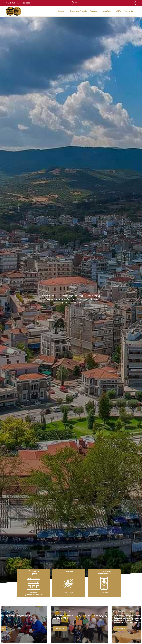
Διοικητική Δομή (91, 296)
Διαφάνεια (108, 11)
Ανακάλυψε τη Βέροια (69, 594)
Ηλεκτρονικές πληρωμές (70, 296)
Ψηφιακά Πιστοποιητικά (71, 302)
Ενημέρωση (95, 11)
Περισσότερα (126, 629)
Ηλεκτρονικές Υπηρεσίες (78, 11)
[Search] (135, 3)
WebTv (118, 11)
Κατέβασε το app (104, 594)
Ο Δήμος (62, 11)
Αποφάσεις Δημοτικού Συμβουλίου (83, 299)
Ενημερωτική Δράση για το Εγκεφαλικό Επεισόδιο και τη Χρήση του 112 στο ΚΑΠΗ (85, 617)
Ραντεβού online (50, 296)
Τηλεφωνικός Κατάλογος (54, 299)
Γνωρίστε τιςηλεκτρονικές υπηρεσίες (34, 594)
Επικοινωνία (129, 11)
